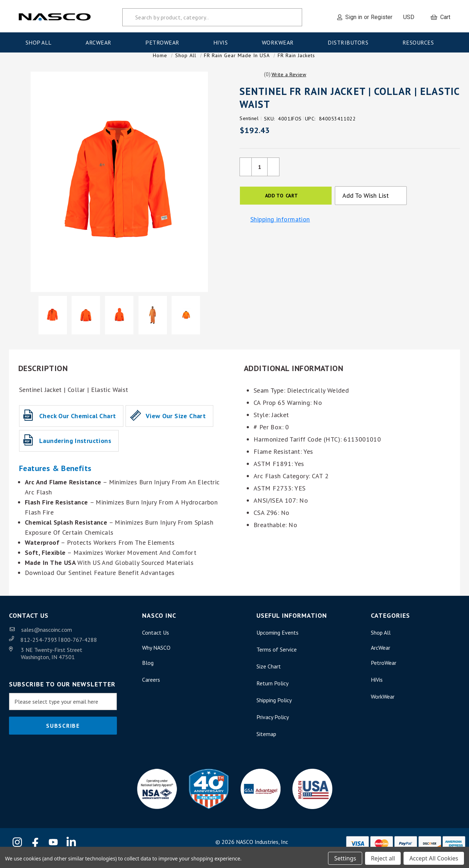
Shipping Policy (274, 709)
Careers (151, 689)
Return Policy (272, 692)
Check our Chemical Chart (78, 425)
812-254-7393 (40, 649)
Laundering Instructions (75, 450)
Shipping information (280, 229)
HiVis (223, 41)
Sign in (354, 15)
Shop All (41, 41)
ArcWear (101, 41)
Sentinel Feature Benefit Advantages (122, 582)
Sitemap (266, 743)
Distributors (350, 41)
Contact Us (156, 641)
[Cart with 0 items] (440, 15)
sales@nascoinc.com (47, 639)
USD (411, 15)
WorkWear (280, 41)
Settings (345, 856)
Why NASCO (156, 657)
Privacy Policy (273, 726)
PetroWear (165, 41)
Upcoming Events (277, 641)
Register (382, 15)
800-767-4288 (79, 649)
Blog (148, 672)
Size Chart (269, 675)
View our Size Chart (176, 425)
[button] (289, 83)
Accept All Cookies (434, 856)
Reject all (383, 856)
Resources (420, 41)
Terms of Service (277, 658)
